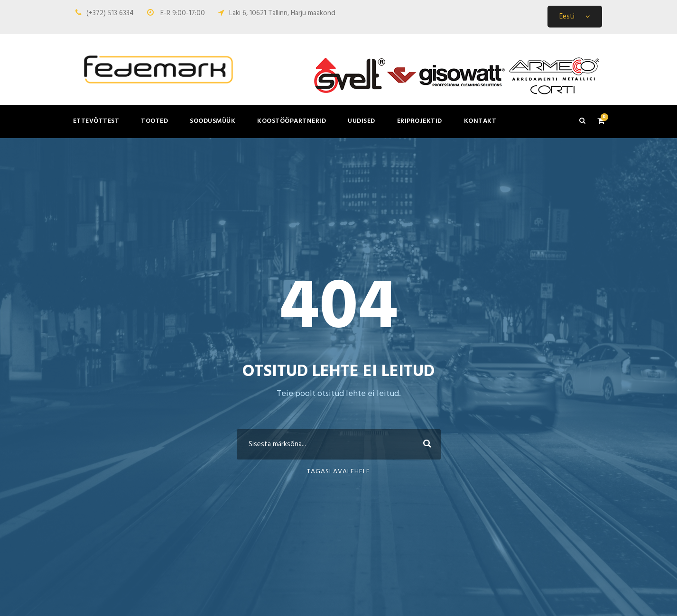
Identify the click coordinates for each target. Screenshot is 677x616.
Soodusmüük (213, 121)
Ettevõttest (96, 121)
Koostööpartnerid (292, 121)
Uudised (362, 121)
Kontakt (480, 121)
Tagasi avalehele (338, 472)
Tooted (154, 121)
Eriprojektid (420, 121)
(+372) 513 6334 (110, 13)
